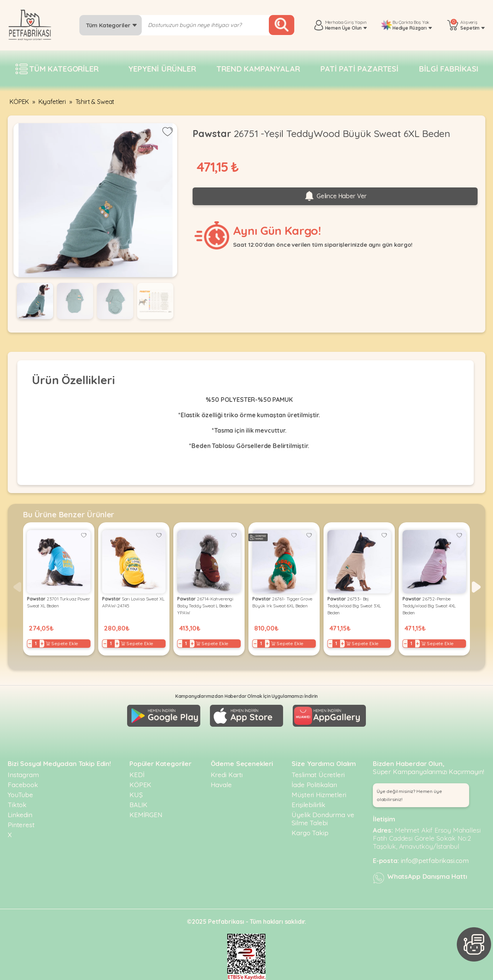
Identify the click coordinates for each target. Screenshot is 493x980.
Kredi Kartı (227, 775)
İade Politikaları (314, 785)
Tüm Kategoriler (112, 25)
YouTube (20, 795)
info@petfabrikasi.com (435, 860)
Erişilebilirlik (309, 805)
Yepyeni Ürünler (162, 69)
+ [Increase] (42, 644)
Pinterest (21, 825)
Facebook (23, 785)
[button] (476, 587)
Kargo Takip (310, 833)
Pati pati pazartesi (360, 69)
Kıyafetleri (52, 102)
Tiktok (17, 805)
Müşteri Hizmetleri (319, 795)
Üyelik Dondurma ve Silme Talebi (323, 819)
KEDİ (137, 775)
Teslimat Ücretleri (318, 775)
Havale (221, 785)
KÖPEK (19, 102)
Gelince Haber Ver (335, 196)
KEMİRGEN (146, 815)
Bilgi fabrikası (449, 69)
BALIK (138, 805)
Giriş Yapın (355, 22)
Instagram (23, 775)
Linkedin (20, 815)
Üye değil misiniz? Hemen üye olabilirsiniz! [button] (409, 795)
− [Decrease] (30, 644)
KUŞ (136, 795)
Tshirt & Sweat (95, 102)
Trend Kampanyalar (258, 69)
